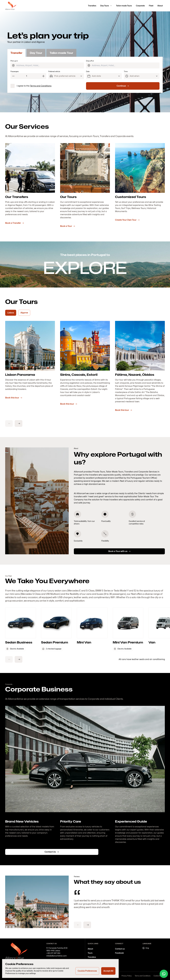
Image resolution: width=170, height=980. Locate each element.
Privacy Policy (127, 976)
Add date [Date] (96, 76)
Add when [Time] (135, 76)
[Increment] (43, 76)
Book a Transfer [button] (15, 223)
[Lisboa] (11, 313)
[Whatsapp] (164, 974)
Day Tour (36, 53)
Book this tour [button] (14, 398)
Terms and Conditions (41, 86)
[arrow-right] (19, 423)
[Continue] (123, 86)
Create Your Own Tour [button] (127, 220)
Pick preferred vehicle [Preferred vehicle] (65, 76)
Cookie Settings (159, 976)
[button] (92, 6)
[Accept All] (108, 971)
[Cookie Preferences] (87, 971)
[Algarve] (24, 313)
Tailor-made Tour (61, 53)
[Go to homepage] (11, 6)
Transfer (16, 53)
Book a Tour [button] (68, 226)
